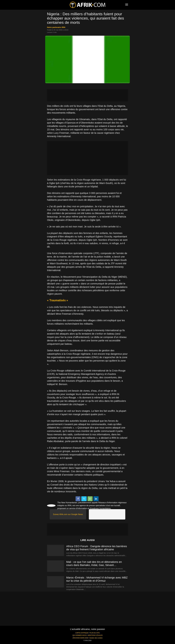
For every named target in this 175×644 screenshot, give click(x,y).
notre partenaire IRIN (56, 27)
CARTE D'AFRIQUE (82, 633)
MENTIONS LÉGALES (95, 635)
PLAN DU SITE (95, 633)
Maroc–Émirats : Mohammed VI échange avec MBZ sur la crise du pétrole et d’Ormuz (97, 579)
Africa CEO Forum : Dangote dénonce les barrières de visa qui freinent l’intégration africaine (97, 548)
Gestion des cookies (96, 638)
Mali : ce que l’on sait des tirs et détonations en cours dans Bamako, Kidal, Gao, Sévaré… (94, 563)
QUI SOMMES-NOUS (80, 635)
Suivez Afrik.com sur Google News (68, 514)
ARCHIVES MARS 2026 (80, 638)
